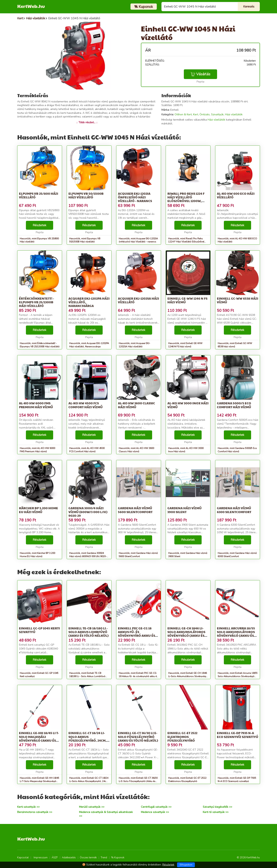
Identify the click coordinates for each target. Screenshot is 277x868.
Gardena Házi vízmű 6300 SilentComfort (234, 510)
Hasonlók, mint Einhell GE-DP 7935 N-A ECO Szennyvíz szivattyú (237, 780)
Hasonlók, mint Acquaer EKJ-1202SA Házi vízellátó (134, 345)
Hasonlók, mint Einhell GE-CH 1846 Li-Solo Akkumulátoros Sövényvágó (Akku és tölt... (188, 676)
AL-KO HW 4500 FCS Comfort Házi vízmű (86, 405)
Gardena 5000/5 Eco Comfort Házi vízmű (234, 405)
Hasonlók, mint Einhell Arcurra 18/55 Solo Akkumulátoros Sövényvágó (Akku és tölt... (238, 676)
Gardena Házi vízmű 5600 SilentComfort (135, 510)
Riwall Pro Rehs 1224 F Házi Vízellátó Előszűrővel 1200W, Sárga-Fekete (186, 199)
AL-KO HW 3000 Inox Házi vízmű (188, 405)
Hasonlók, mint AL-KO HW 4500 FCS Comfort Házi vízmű (87, 450)
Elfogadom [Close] (186, 865)
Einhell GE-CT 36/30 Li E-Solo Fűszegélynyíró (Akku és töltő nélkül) (138, 737)
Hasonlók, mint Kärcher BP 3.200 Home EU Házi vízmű (37, 555)
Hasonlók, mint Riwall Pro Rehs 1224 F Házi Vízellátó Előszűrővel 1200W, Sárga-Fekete (186, 242)
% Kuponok (118, 858)
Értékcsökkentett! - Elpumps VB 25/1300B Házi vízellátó (37, 302)
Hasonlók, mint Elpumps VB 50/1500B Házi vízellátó (85, 240)
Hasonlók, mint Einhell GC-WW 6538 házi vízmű (235, 345)
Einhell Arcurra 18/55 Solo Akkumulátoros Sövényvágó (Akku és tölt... (236, 634)
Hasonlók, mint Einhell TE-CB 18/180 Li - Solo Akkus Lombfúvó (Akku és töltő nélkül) (87, 676)
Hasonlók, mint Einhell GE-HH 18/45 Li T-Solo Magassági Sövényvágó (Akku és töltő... (39, 781)
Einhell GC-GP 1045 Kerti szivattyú (39, 630)
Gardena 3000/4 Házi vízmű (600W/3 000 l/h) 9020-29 (88, 512)
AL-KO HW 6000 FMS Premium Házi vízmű (36, 405)
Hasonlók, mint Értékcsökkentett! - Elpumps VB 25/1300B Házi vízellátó (40, 345)
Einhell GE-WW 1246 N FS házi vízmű (187, 300)
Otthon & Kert (183, 114)
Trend (104, 858)
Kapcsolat (23, 858)
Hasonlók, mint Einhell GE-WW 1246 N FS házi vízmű (185, 345)
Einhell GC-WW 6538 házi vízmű (238, 300)
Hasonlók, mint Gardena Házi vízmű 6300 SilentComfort (237, 555)
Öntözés (205, 114)
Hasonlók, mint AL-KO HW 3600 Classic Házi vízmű (136, 450)
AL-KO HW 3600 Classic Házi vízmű (136, 405)
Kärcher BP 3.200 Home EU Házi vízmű (38, 510)
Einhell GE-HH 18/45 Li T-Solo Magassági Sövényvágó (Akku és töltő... (39, 738)
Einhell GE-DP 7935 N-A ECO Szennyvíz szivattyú (238, 735)
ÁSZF (55, 858)
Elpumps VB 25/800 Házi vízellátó (39, 195)
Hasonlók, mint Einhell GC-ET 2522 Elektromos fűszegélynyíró (187, 780)
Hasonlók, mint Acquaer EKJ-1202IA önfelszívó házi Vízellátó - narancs (138, 240)
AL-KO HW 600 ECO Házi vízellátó (236, 195)
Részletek (40, 225)
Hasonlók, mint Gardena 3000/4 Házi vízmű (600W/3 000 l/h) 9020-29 (88, 556)
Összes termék (88, 858)
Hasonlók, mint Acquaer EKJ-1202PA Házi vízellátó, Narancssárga (89, 345)
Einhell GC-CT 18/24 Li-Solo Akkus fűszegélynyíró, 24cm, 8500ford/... (87, 738)
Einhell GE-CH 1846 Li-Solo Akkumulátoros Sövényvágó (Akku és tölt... (186, 634)
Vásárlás (200, 74)
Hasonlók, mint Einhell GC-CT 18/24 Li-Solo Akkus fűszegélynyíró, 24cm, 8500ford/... (89, 781)
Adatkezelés (69, 858)
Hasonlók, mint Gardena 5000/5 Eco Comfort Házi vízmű (237, 450)
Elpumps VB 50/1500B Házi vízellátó (86, 195)
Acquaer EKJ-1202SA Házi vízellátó (138, 300)
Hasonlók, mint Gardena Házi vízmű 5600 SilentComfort (138, 555)
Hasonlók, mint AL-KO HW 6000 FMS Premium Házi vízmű (37, 450)
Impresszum (41, 858)
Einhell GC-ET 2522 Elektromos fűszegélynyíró (182, 737)
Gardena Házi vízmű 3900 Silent (185, 510)
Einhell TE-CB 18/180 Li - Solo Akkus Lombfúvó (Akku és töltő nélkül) (89, 632)
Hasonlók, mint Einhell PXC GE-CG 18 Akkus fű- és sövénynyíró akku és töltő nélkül (138, 676)
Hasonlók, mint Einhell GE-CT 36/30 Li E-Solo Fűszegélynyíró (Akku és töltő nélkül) (138, 781)
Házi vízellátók (234, 114)
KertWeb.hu (31, 6)
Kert (196, 114)
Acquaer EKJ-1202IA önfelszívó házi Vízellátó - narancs (135, 197)
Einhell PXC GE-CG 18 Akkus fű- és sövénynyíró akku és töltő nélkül (136, 634)
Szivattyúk (217, 114)
